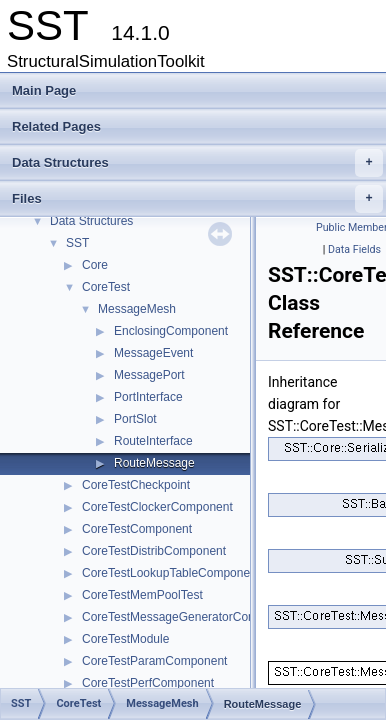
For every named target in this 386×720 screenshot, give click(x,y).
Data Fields (354, 249)
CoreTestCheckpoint (136, 485)
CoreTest (106, 287)
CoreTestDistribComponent (154, 551)
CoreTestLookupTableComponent (171, 573)
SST (77, 243)
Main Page (44, 90)
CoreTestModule (125, 639)
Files (197, 199)
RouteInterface (153, 441)
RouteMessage (154, 463)
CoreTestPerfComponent (148, 683)
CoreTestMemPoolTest (142, 595)
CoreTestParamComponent (154, 661)
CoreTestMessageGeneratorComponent (188, 617)
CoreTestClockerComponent (157, 507)
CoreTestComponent (137, 529)
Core (95, 265)
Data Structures (197, 163)
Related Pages (56, 126)
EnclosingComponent (171, 331)
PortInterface (148, 397)
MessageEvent (153, 353)
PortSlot (135, 419)
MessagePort (149, 375)
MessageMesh (137, 309)
